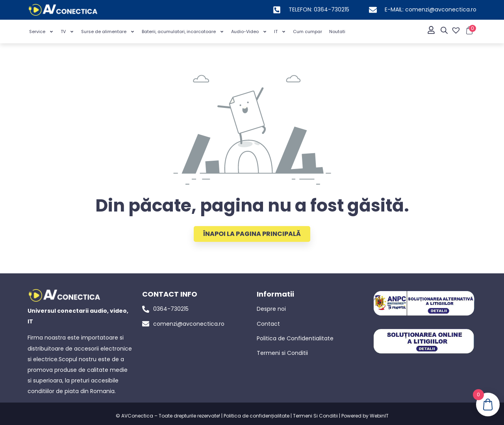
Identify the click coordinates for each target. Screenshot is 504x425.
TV (67, 32)
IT (280, 32)
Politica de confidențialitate (257, 416)
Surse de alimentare (108, 32)
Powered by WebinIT (365, 416)
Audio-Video (249, 32)
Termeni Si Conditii (315, 416)
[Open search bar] (444, 30)
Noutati (337, 32)
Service (41, 32)
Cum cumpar (308, 32)
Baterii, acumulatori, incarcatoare (183, 32)
